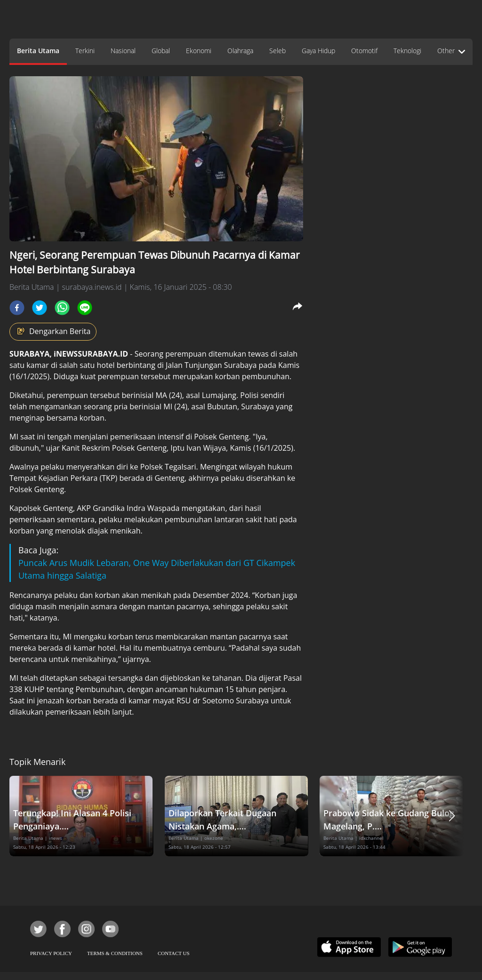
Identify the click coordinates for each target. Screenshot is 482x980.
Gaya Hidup (318, 51)
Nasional (123, 51)
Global (161, 51)
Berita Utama (38, 51)
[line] (85, 308)
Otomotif (364, 51)
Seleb (277, 51)
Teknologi (407, 51)
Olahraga (240, 51)
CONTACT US (174, 953)
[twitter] (40, 308)
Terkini (85, 51)
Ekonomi (199, 51)
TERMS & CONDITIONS (115, 953)
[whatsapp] (62, 308)
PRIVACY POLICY (51, 953)
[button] (452, 816)
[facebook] (17, 308)
